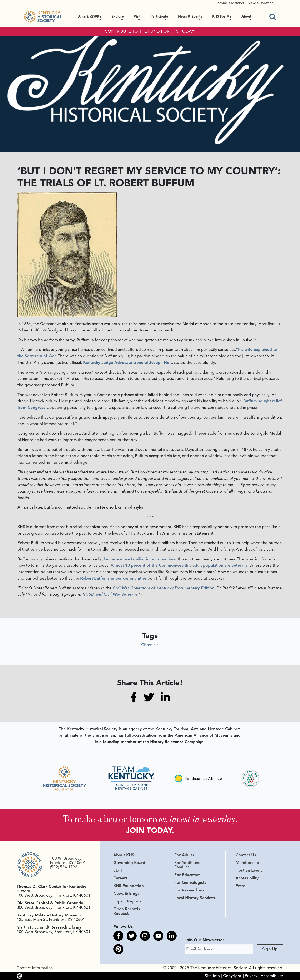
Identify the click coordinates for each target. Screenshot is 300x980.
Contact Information (35, 968)
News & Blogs (126, 894)
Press (241, 886)
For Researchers (189, 890)
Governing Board (129, 863)
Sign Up (270, 949)
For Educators (187, 875)
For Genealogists (190, 882)
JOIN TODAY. (150, 830)
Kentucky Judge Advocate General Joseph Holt (127, 362)
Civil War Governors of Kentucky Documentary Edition (163, 588)
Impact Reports (127, 901)
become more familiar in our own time (140, 559)
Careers (120, 878)
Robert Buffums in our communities (113, 578)
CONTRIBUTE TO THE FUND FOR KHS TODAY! (150, 31)
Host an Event (249, 870)
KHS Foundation (129, 886)
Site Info (212, 976)
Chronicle (150, 645)
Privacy (251, 976)
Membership (247, 863)
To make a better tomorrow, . (150, 819)
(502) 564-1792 (64, 867)
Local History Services (195, 898)
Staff (118, 870)
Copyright (232, 976)
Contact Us (246, 855)
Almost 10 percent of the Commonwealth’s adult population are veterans (179, 565)
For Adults (184, 855)
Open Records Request (127, 911)
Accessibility (247, 878)
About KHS (124, 855)
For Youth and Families (187, 865)
